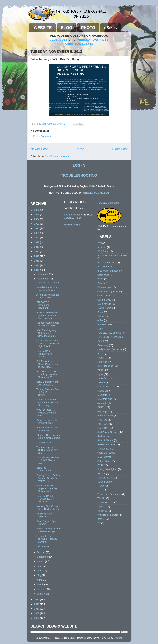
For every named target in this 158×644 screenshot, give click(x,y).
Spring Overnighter (107, 469)
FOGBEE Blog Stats (108, 203)
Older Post (120, 149)
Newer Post (39, 149)
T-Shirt (101, 486)
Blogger (118, 638)
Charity (101, 283)
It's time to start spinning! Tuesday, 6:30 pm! (47, 539)
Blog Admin (48, 124)
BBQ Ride (103, 251)
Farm (100, 329)
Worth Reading (44, 443)
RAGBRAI (103, 428)
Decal (100, 312)
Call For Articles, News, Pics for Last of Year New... (47, 364)
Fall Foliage (104, 325)
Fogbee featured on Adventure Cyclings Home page (47, 402)
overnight (102, 403)
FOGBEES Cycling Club (110, 337)
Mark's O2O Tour (106, 387)
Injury (100, 374)
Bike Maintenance (107, 263)
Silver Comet (104, 457)
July (39, 566)
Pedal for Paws (105, 416)
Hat (99, 354)
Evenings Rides (72, 215)
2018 (37, 247)
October (42, 552)
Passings (102, 411)
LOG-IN (79, 165)
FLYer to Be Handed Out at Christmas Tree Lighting (47, 315)
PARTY (101, 407)
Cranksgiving (104, 296)
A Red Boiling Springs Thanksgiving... (48, 296)
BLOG (66, 28)
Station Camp (105, 482)
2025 (37, 215)
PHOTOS (102, 420)
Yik (99, 523)
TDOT (101, 490)
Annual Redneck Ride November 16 (48, 429)
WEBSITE (43, 28)
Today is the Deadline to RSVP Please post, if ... (48, 460)
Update (101, 507)
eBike (100, 320)
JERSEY (102, 382)
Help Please (43, 546)
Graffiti (101, 341)
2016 (37, 256)
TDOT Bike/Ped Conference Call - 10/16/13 (46, 499)
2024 (37, 219)
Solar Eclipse (104, 461)
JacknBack (103, 378)
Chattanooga (104, 287)
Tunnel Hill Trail (106, 502)
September (43, 557)
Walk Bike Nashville (108, 515)
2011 (37, 604)
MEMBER (103, 391)
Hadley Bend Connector (110, 349)
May (40, 575)
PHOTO (88, 28)
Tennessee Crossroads (110, 494)
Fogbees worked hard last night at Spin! (48, 324)
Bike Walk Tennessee (109, 271)
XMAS (101, 519)
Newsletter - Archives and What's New (47, 289)
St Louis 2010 (105, 478)
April (40, 580)
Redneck (102, 436)
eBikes (110, 28)
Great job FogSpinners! (44, 469)
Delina (101, 316)
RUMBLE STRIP (106, 444)
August (41, 561)
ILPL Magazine (105, 366)
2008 (37, 618)
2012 (37, 599)
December (43, 274)
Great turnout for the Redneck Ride (47, 422)
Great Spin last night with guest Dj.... (47, 383)
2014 (37, 265)
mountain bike (105, 399)
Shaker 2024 (104, 449)
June (40, 571)
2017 (37, 252)
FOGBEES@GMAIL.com (95, 193)
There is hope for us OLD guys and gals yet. (47, 450)
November (43, 279)
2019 (37, 242)
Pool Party (103, 424)
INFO (100, 370)
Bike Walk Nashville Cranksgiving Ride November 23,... (47, 374)
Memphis (102, 395)
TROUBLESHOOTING (79, 175)
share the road (105, 453)
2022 (37, 228)
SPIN (100, 465)
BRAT (101, 279)
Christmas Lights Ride (109, 291)
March (41, 584)
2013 (37, 270)
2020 (37, 238)
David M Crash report (48, 283)
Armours (102, 247)
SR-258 (101, 473)
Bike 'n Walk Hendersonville (112, 255)
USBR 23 (102, 511)
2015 (37, 261)
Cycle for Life (104, 304)
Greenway (103, 345)
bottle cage (103, 275)
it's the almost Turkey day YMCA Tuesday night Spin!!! (48, 343)
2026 (37, 210)
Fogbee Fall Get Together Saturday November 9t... (47, 488)
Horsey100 (103, 362)
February (42, 589)
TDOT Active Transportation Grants (45, 354)
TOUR (101, 498)
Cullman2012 (104, 300)
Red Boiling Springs (108, 432)
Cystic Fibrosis (105, 308)
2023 (37, 224)
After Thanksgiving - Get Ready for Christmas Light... (47, 333)
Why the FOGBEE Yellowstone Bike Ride (46, 413)
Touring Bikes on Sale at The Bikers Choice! (48, 392)
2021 (37, 233)
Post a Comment (42, 136)
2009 (37, 613)
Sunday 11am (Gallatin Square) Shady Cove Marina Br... (48, 478)
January (42, 594)
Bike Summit (104, 267)
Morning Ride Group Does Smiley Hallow (48, 508)
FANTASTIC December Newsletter (43, 305)
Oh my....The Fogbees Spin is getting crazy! (48, 436)
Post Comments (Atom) (57, 156)
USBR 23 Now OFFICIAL (44, 515)
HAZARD (102, 358)
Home (80, 149)
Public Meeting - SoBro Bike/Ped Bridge (48, 530)
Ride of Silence (105, 440)
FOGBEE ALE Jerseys (109, 333)
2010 (37, 609)
